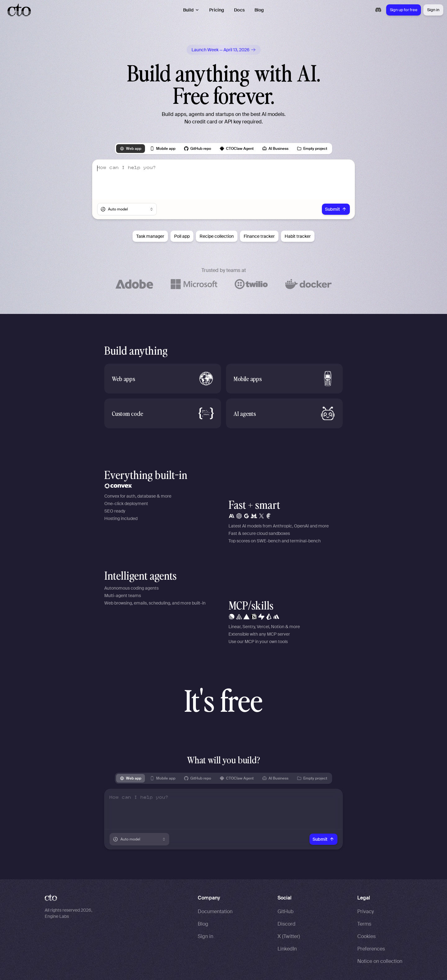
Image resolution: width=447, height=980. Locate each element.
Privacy (366, 911)
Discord (287, 924)
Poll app (182, 236)
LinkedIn (287, 949)
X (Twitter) (289, 936)
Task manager (150, 236)
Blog (259, 10)
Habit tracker (298, 236)
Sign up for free (404, 10)
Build (191, 10)
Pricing (217, 10)
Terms (364, 924)
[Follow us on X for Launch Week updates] (224, 50)
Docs (239, 10)
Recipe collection (217, 236)
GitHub (286, 911)
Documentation (215, 911)
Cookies (366, 936)
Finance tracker (259, 236)
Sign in (433, 10)
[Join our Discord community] (378, 10)
